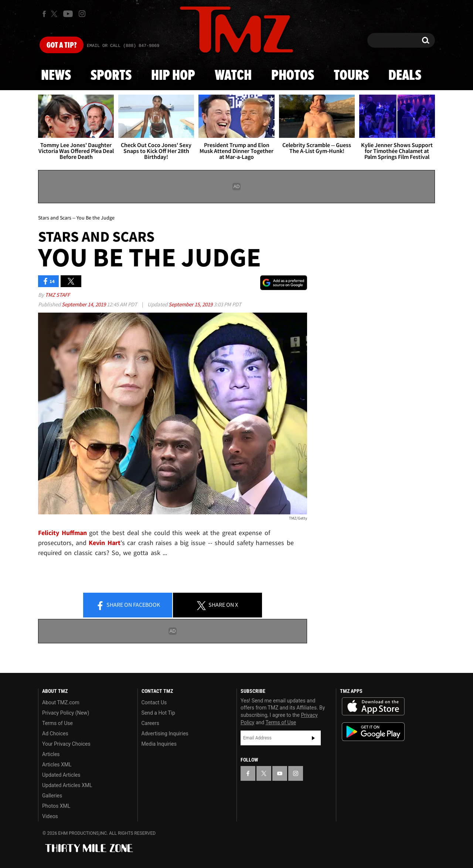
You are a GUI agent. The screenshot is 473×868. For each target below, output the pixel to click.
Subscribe (313, 738)
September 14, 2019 (84, 304)
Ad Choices (55, 733)
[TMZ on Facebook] (44, 14)
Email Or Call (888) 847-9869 (123, 46)
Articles (51, 754)
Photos (293, 76)
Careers (150, 723)
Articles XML (57, 765)
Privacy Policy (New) (66, 713)
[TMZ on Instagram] (82, 14)
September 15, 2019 (191, 304)
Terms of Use (57, 723)
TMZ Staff (57, 295)
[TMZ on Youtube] (68, 14)
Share (128, 605)
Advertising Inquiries (165, 733)
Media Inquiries (159, 744)
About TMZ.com (61, 702)
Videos (50, 816)
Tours (351, 76)
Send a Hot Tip (158, 713)
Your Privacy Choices (66, 744)
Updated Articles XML (67, 785)
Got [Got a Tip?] (62, 45)
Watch (233, 76)
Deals (405, 76)
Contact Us (154, 702)
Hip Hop (173, 76)
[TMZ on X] (55, 14)
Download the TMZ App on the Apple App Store (373, 707)
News (56, 76)
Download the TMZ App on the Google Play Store (373, 732)
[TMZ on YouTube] (280, 773)
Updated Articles (61, 775)
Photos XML (56, 806)
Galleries (52, 796)
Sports (111, 76)
